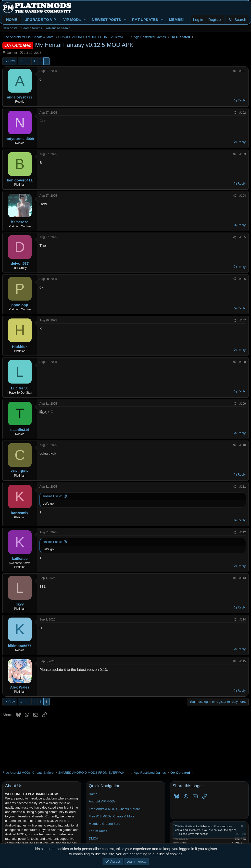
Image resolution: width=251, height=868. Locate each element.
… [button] (28, 61)
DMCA (93, 838)
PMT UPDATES (145, 20)
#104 (243, 196)
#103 (243, 154)
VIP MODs (72, 20)
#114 (243, 620)
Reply (242, 100)
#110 (243, 445)
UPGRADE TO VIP (40, 20)
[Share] (234, 71)
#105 (243, 237)
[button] (85, 20)
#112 (243, 532)
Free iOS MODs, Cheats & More (112, 816)
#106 (243, 279)
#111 (243, 487)
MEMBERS (179, 20)
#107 (243, 320)
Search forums (32, 28)
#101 (243, 71)
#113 (243, 578)
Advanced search (58, 28)
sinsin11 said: (52, 496)
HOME (12, 20)
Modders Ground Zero (104, 824)
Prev (12, 61)
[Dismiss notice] (242, 827)
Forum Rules (98, 831)
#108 (243, 362)
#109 (243, 404)
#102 (243, 113)
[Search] (237, 20)
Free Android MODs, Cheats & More (114, 809)
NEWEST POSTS (106, 20)
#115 (243, 661)
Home (93, 794)
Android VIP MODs (102, 801)
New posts (10, 28)
